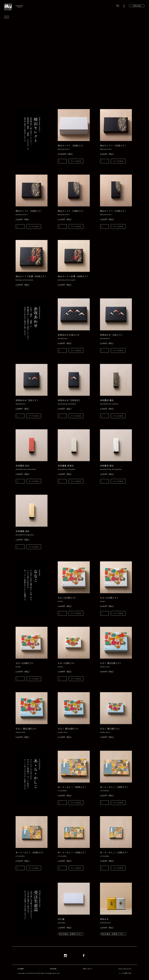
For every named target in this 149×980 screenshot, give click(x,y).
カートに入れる (76, 161)
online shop (137, 6)
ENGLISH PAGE (125, 969)
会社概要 (21, 969)
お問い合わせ (87, 969)
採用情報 (53, 969)
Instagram (65, 956)
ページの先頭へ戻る (125, 973)
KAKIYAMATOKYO (19, 6)
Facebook (84, 956)
